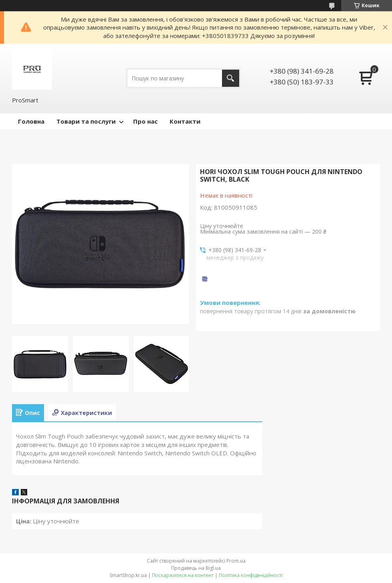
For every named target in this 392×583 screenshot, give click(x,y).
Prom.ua (236, 561)
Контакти (185, 121)
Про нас (145, 121)
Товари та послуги (86, 121)
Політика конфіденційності (251, 575)
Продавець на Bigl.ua (196, 568)
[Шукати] (231, 78)
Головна (31, 121)
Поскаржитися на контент (183, 575)
